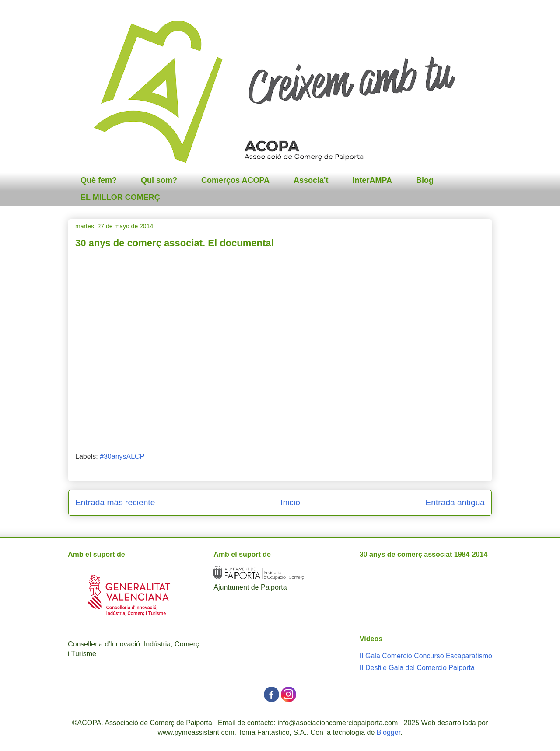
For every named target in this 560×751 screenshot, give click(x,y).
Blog (425, 180)
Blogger (388, 732)
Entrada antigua (455, 502)
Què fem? (99, 180)
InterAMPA (372, 180)
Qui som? (159, 180)
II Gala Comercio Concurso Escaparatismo (426, 656)
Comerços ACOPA (235, 180)
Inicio (290, 502)
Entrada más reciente (115, 502)
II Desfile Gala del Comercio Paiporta (417, 668)
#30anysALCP (122, 456)
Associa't (311, 180)
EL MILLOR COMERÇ (120, 197)
